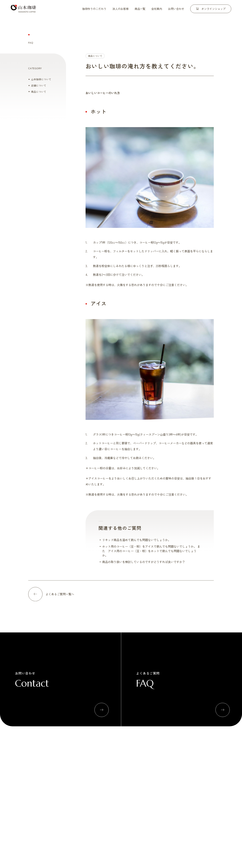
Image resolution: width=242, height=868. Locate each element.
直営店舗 (198, 773)
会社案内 (157, 9)
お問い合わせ (176, 9)
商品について (95, 59)
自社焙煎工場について (95, 773)
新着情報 (128, 808)
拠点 (196, 780)
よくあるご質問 (150, 808)
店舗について (39, 88)
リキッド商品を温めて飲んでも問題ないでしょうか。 (136, 543)
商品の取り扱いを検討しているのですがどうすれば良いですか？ (144, 565)
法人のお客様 (120, 9)
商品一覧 (140, 9)
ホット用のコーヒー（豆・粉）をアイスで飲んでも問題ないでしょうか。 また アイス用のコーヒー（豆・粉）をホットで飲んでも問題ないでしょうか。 (151, 554)
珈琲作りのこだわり (94, 9)
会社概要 (198, 767)
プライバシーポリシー (201, 808)
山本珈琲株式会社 (23, 9)
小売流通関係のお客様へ (136, 773)
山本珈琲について (41, 82)
